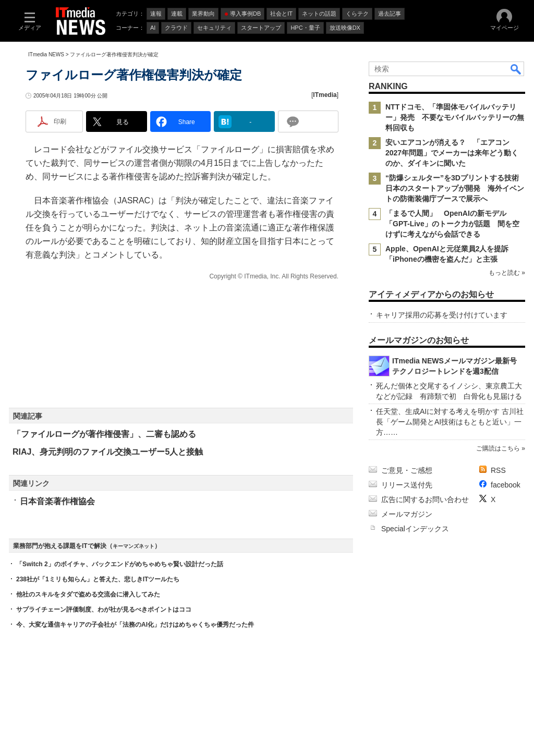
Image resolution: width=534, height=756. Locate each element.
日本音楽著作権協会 (57, 501)
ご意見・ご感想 (407, 470)
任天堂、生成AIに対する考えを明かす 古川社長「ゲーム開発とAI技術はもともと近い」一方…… (450, 422)
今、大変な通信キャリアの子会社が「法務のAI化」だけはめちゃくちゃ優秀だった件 (135, 625)
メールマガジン (407, 514)
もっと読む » (507, 273)
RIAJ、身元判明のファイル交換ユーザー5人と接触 (108, 452)
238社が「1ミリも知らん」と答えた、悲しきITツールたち (98, 579)
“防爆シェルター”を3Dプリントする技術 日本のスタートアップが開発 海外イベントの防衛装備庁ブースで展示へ (456, 188)
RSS (498, 470)
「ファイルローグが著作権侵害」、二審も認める (104, 434)
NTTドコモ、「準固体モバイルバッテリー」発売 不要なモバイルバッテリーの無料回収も (455, 117)
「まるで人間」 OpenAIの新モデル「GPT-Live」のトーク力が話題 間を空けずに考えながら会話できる (452, 224)
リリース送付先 (407, 485)
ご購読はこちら (498, 448)
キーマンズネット (133, 546)
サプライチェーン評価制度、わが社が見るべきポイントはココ (104, 609)
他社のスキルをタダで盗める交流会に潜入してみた (88, 594)
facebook (506, 485)
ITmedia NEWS (46, 54)
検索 (516, 69)
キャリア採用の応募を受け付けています (442, 315)
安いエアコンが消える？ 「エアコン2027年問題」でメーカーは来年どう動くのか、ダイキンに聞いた (452, 153)
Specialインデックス (415, 529)
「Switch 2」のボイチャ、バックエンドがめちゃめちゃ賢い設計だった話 (120, 564)
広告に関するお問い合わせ (425, 499)
